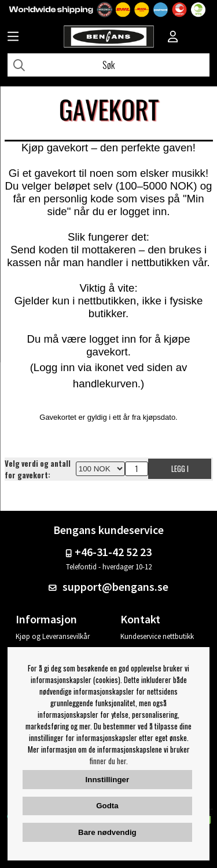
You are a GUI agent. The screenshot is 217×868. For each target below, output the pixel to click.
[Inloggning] (173, 38)
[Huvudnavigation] (13, 38)
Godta (107, 806)
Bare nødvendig (107, 832)
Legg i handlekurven (180, 471)
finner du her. (109, 761)
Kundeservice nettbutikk (157, 636)
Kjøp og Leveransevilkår (53, 636)
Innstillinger (108, 780)
